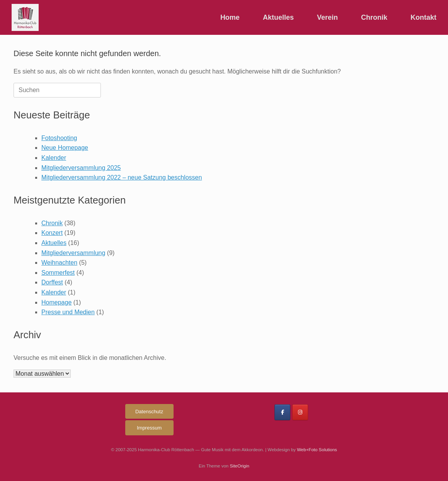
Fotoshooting (59, 138)
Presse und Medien (68, 312)
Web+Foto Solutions (317, 450)
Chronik (374, 17)
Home (230, 17)
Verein (327, 17)
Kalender (54, 158)
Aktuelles (278, 17)
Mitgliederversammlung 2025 (81, 168)
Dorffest (52, 282)
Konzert (52, 233)
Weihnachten (59, 263)
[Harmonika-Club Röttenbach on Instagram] (300, 412)
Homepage (56, 302)
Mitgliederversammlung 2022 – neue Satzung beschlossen (122, 177)
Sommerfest (58, 273)
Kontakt (423, 17)
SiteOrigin (239, 466)
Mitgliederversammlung (73, 253)
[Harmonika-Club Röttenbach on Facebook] (282, 412)
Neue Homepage (65, 148)
